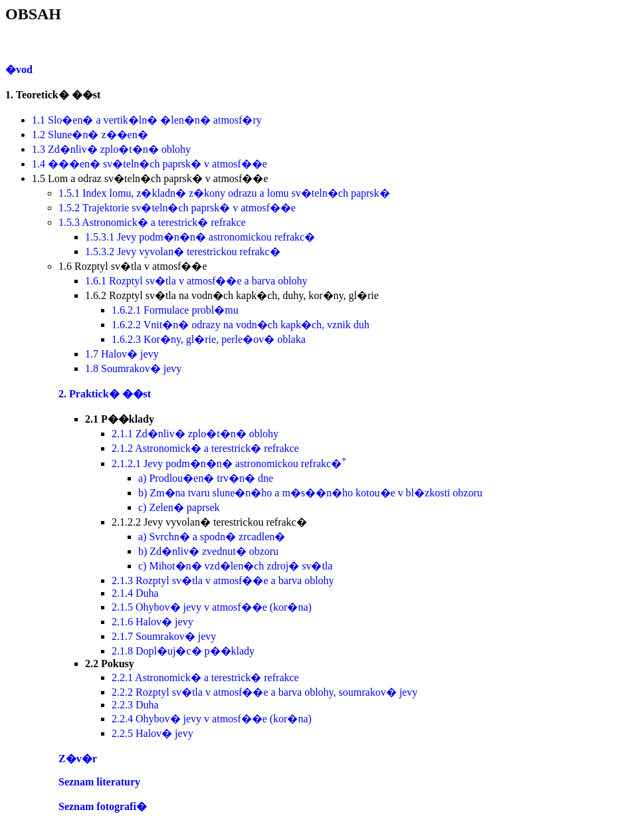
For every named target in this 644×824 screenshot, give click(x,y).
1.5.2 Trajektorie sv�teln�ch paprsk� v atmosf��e (177, 208)
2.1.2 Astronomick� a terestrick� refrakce (205, 448)
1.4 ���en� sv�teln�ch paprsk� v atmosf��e (150, 164)
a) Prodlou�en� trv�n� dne (206, 478)
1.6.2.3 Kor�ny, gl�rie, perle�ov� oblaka (209, 339)
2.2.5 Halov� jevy (153, 733)
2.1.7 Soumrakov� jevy (164, 636)
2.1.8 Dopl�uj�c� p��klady (183, 651)
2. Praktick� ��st (105, 394)
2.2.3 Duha (135, 705)
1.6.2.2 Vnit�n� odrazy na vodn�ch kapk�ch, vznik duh (241, 325)
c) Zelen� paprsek (179, 507)
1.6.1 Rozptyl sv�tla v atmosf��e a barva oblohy (196, 281)
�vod (19, 69)
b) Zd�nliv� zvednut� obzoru (208, 551)
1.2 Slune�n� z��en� (90, 135)
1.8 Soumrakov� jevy (133, 368)
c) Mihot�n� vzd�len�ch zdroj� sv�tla (235, 566)
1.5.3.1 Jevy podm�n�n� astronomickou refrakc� (200, 237)
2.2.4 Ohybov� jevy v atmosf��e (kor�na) (212, 719)
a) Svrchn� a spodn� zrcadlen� (212, 537)
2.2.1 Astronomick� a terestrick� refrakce (205, 677)
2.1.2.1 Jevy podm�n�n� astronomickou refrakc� (229, 463)
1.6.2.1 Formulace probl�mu (175, 310)
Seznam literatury (99, 782)
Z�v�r (78, 759)
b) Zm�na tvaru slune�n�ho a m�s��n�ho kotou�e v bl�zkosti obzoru (310, 493)
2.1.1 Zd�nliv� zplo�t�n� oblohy (195, 434)
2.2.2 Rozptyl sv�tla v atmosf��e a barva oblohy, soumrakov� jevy (265, 692)
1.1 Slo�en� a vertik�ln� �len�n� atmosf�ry (147, 120)
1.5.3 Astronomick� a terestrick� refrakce (152, 222)
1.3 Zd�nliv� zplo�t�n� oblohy (111, 149)
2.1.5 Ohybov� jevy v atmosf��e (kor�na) (212, 607)
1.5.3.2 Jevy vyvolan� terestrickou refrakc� (183, 252)
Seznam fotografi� (103, 806)
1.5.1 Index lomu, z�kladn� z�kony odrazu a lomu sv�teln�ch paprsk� (224, 193)
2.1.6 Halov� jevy (153, 622)
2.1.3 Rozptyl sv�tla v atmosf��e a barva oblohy (223, 580)
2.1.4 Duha (135, 593)
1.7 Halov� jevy (122, 354)
